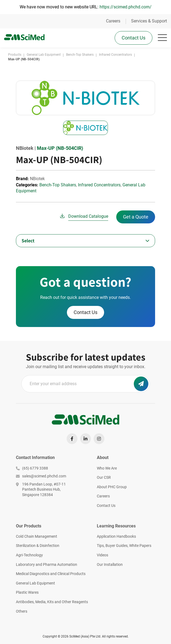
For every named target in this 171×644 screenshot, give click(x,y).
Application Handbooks (116, 536)
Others (22, 611)
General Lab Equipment (35, 583)
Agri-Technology (29, 555)
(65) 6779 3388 (32, 468)
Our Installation (110, 564)
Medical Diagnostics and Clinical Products (51, 574)
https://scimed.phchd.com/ (126, 7)
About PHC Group (112, 487)
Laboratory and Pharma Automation (47, 564)
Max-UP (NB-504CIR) (60, 148)
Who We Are (107, 468)
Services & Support (149, 21)
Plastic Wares (27, 592)
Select (28, 241)
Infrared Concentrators (99, 185)
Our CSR (104, 477)
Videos (102, 555)
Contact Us (134, 38)
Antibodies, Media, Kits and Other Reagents (52, 602)
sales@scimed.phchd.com (41, 476)
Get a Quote (136, 217)
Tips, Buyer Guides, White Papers (124, 546)
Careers (113, 21)
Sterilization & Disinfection (38, 546)
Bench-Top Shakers (58, 185)
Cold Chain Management (37, 536)
